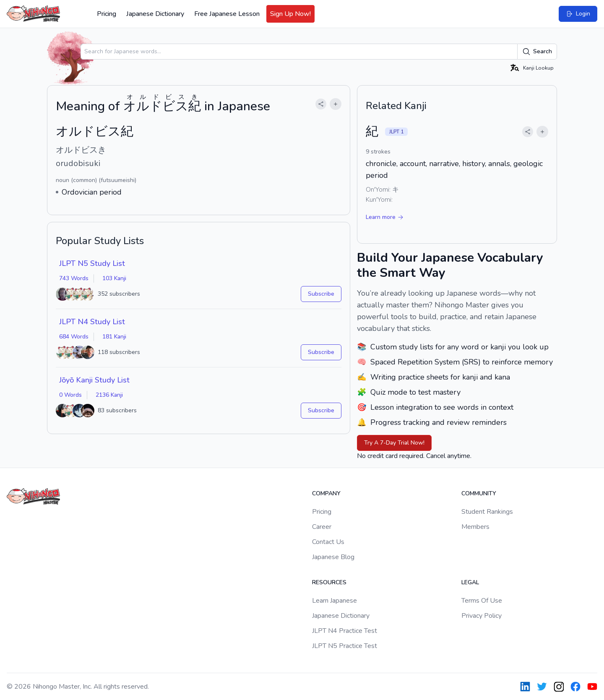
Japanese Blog (333, 557)
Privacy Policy (482, 616)
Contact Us (328, 542)
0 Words (70, 395)
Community (479, 493)
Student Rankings (487, 512)
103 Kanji (114, 278)
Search (537, 52)
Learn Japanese (335, 601)
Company (326, 493)
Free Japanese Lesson (227, 14)
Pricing (107, 14)
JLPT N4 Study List (92, 322)
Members (475, 527)
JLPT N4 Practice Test (345, 631)
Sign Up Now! (290, 14)
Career (322, 527)
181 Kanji (114, 337)
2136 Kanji (109, 395)
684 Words (74, 337)
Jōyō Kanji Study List (94, 380)
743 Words (74, 278)
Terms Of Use (482, 601)
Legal (470, 582)
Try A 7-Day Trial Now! (394, 443)
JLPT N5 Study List (92, 263)
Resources (329, 582)
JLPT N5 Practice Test (345, 646)
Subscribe (321, 294)
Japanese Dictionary (155, 14)
